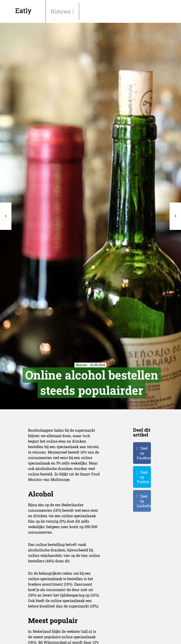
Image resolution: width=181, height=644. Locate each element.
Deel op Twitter (143, 477)
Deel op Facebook (144, 453)
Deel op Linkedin (144, 501)
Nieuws (61, 11)
